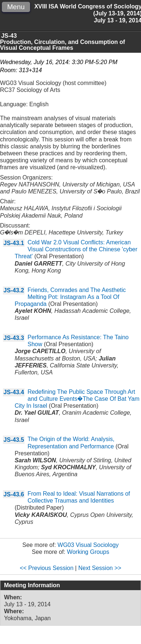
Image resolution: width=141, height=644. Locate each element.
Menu (16, 7)
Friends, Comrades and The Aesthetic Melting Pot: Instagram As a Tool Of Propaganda (70, 297)
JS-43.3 (14, 338)
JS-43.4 (14, 392)
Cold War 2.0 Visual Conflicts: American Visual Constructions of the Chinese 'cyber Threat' (76, 249)
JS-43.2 (14, 290)
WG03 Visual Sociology (88, 545)
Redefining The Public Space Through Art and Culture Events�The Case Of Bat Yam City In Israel (77, 399)
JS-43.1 (14, 243)
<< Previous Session (47, 568)
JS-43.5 (14, 440)
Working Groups (88, 552)
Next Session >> (100, 568)
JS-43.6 (14, 494)
